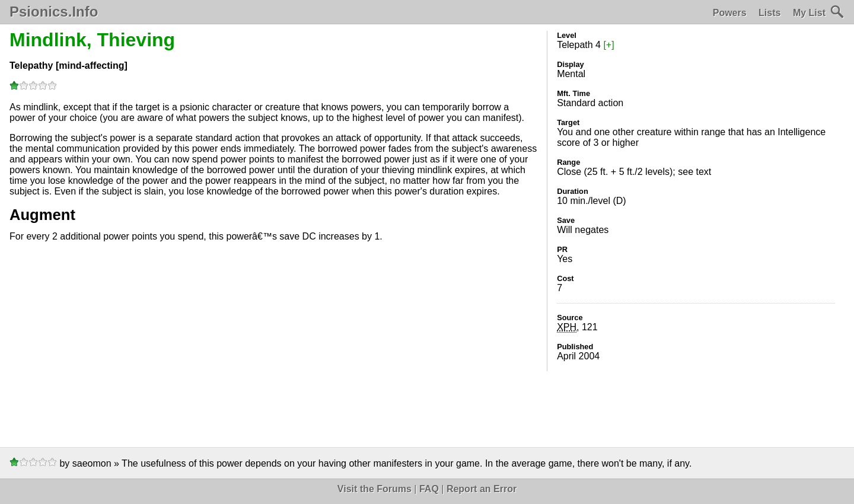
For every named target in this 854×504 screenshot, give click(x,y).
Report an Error (482, 489)
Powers (730, 13)
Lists (769, 13)
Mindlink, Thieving (92, 40)
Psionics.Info (54, 12)
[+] (608, 45)
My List (809, 13)
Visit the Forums (375, 489)
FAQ (429, 489)
